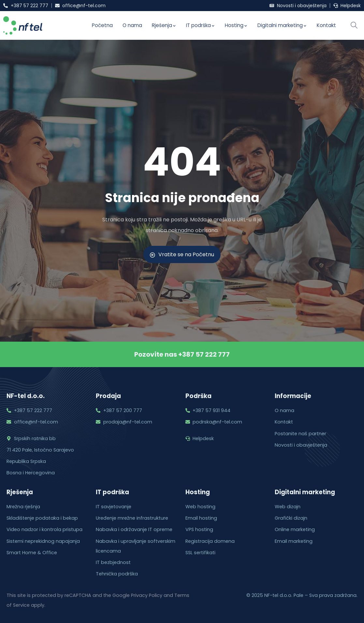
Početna (102, 25)
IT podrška (201, 25)
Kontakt (326, 25)
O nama (132, 25)
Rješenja (164, 25)
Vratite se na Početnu (182, 254)
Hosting (236, 25)
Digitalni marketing (282, 25)
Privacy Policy (147, 595)
